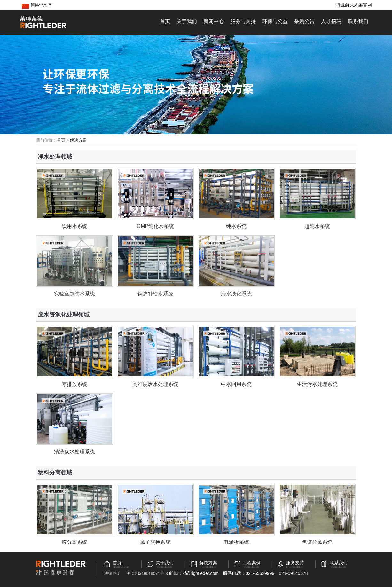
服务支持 (295, 563)
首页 (165, 21)
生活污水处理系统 (317, 384)
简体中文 (42, 5)
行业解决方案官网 (354, 5)
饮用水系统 (74, 226)
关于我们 (187, 21)
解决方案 (78, 140)
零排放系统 (74, 384)
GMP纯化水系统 (155, 226)
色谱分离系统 (317, 542)
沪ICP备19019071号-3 (147, 573)
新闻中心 (214, 21)
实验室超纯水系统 (74, 294)
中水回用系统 (236, 384)
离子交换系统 (155, 542)
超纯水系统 (317, 226)
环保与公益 (275, 21)
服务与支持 (243, 21)
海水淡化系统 (236, 294)
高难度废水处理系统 (155, 384)
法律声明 (112, 573)
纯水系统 (236, 226)
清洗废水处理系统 (74, 452)
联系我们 (358, 21)
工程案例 (252, 563)
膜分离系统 (74, 542)
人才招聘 (331, 21)
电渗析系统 (236, 542)
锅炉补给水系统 (155, 294)
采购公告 (304, 21)
